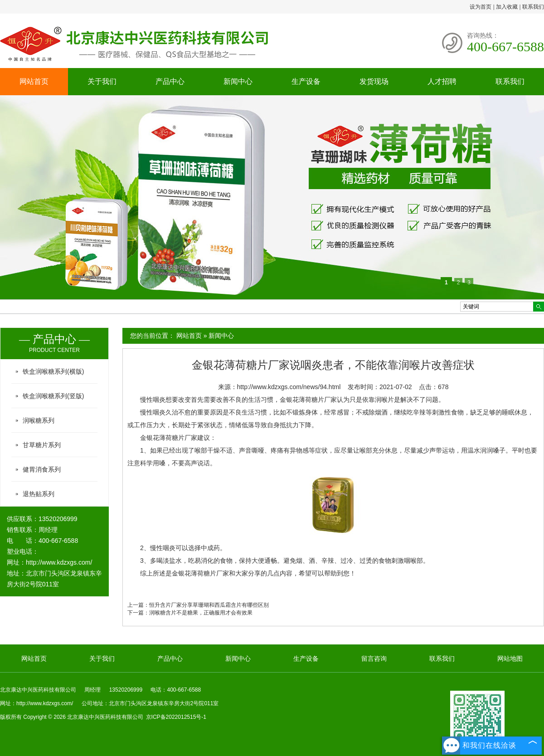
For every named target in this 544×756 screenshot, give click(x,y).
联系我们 (533, 7)
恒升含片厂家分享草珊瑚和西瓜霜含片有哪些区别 (209, 605)
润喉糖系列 (39, 420)
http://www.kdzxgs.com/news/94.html (289, 387)
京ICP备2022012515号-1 (176, 717)
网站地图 (510, 658)
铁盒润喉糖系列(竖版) (53, 396)
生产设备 (306, 81)
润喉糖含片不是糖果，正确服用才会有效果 (201, 613)
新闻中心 (238, 81)
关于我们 (102, 81)
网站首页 (34, 81)
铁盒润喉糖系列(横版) (53, 371)
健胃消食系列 (42, 469)
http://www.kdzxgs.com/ (59, 562)
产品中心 (170, 81)
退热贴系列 (39, 494)
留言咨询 (374, 658)
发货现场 (374, 81)
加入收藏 (507, 7)
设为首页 (481, 7)
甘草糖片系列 (42, 445)
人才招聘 (442, 81)
